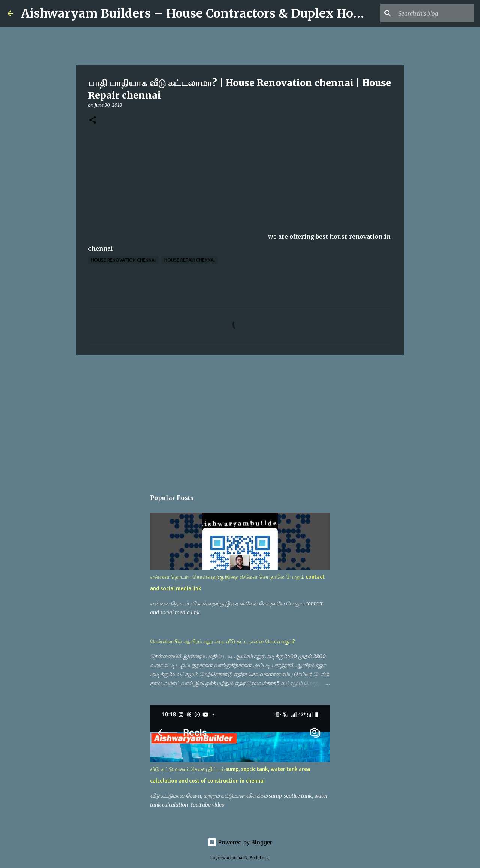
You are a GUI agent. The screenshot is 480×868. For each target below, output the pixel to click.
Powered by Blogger (240, 842)
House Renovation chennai (123, 260)
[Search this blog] (435, 13)
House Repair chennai (190, 260)
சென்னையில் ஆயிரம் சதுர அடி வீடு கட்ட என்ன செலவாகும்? (223, 641)
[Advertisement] (240, 418)
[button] (93, 120)
